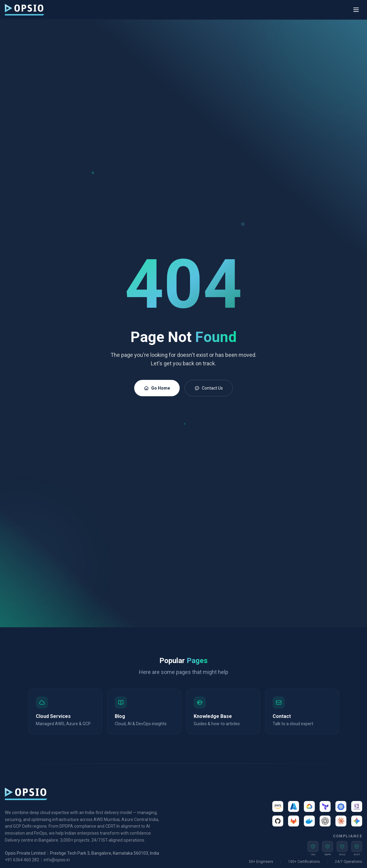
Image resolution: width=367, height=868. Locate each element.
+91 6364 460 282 (22, 860)
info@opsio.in (57, 860)
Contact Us (209, 388)
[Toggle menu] (356, 10)
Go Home (157, 388)
